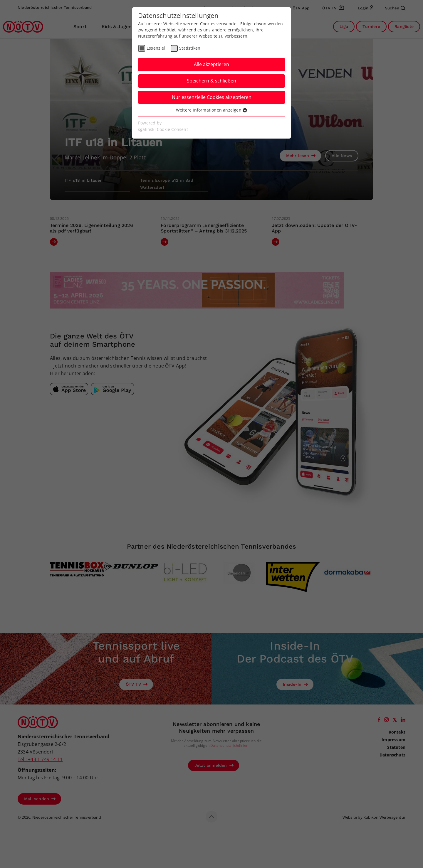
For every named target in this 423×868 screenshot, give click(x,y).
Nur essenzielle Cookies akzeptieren (212, 97)
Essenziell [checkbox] (157, 48)
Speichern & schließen (211, 81)
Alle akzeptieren (211, 64)
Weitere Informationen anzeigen (211, 110)
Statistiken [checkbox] (190, 48)
